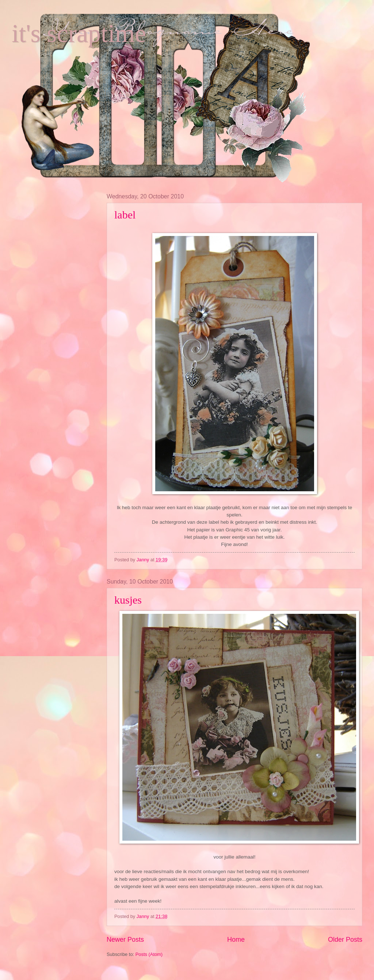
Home (236, 940)
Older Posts (345, 940)
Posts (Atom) (149, 954)
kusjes (128, 600)
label (125, 215)
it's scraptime (79, 33)
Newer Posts (125, 940)
